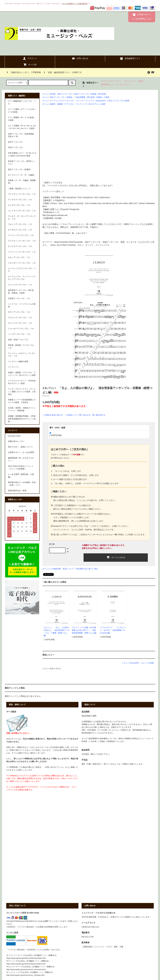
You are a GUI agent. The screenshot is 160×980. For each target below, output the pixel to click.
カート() (30, 65)
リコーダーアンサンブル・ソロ (21, 329)
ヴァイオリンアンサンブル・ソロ (22, 194)
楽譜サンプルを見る (53, 183)
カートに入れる (116, 557)
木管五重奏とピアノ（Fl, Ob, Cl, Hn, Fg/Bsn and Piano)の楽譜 (22, 154)
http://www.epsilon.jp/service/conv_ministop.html (25, 975)
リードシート (13, 367)
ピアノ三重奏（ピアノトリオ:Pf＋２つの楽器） (22, 111)
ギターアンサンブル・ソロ (19, 312)
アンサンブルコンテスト (111, 81)
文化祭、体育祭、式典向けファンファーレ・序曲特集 (22, 409)
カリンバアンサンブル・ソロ (20, 323)
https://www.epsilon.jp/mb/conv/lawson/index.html (26, 964)
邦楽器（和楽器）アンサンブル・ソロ (22, 347)
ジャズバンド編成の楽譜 (18, 361)
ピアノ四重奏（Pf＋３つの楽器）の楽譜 (22, 119)
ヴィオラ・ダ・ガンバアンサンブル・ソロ (22, 218)
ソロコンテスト (130, 81)
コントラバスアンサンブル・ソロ (22, 211)
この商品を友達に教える (53, 415)
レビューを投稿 (147, 663)
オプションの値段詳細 (52, 569)
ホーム (45, 94)
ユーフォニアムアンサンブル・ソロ (65, 101)
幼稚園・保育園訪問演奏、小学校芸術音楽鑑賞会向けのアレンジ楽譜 (22, 419)
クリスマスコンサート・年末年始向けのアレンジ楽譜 (22, 382)
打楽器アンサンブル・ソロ (19, 298)
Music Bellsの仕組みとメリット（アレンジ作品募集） (21, 467)
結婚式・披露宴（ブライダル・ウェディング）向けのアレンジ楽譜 (78, 104)
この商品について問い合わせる (78, 415)
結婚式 (141, 81)
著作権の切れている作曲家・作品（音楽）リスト (22, 484)
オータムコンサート (124, 85)
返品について (68, 569)
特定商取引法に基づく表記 (87, 569)
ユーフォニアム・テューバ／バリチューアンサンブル (22, 278)
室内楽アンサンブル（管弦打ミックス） (22, 163)
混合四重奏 (55, 197)
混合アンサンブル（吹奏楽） (62, 97)
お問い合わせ (80, 58)
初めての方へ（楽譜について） (21, 447)
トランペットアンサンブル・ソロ (22, 252)
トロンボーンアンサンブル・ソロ (22, 263)
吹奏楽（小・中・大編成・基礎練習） (22, 182)
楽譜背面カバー (107, 85)
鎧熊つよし (55, 209)
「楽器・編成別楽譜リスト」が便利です (62, 72)
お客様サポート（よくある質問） (22, 452)
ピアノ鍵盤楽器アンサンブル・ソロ (22, 102)
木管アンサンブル (15, 148)
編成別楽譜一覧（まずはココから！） (21, 459)
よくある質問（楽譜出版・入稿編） (21, 476)
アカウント (30, 58)
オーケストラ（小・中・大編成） (22, 175)
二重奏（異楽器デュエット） (20, 189)
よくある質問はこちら (142, 19)
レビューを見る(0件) (130, 663)
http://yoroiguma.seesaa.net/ (55, 215)
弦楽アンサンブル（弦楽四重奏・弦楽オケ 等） (22, 135)
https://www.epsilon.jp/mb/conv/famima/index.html (26, 958)
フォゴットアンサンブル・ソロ (21, 235)
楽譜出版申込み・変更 (17, 491)
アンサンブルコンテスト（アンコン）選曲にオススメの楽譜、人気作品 (22, 392)
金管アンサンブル (15, 142)
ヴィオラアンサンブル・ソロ (20, 200)
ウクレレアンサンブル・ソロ (20, 318)
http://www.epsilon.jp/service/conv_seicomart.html (26, 970)
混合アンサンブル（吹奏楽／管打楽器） (91, 94)
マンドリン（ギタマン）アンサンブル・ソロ (22, 355)
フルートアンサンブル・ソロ (20, 224)
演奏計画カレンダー (16, 441)
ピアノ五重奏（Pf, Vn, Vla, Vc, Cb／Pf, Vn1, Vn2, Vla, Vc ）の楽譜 (22, 127)
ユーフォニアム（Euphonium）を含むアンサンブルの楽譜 (105, 101)
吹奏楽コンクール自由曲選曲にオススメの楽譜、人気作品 (22, 401)
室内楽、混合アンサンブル (61, 94)
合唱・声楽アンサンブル (18, 340)
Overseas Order (14, 436)
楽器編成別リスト (130, 58)
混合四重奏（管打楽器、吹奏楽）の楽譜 (93, 97)
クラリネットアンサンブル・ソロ (22, 241)
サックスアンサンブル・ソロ (20, 246)
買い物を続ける (99, 415)
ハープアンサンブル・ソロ (19, 334)
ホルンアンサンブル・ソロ (19, 257)
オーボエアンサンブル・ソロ (20, 230)
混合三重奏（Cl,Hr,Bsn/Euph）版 (59, 233)
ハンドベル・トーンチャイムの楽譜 (22, 305)
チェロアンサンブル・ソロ (19, 205)
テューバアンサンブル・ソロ (20, 285)
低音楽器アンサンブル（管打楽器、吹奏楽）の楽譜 (21, 292)
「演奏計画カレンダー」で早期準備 (23, 72)
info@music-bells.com (90, 927)
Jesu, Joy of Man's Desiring (71, 203)
